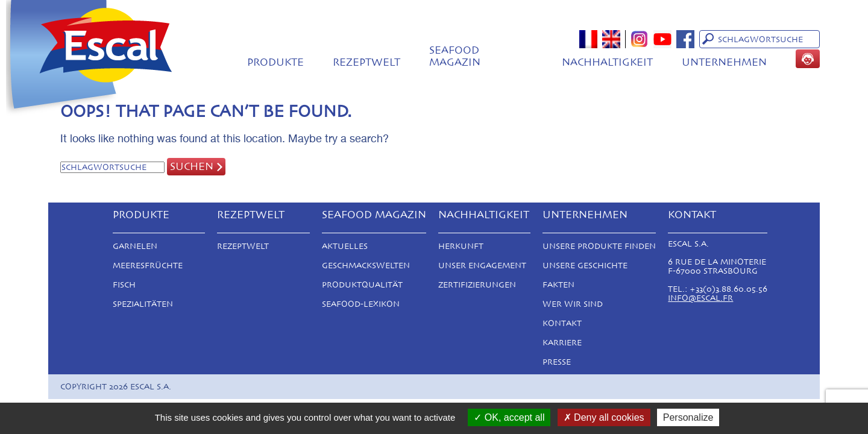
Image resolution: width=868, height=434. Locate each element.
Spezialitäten (143, 304)
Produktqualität (362, 285)
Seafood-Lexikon (361, 304)
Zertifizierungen (477, 285)
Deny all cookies (604, 417)
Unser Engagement (482, 266)
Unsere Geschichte (585, 266)
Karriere (562, 343)
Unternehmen (724, 62)
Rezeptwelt (366, 62)
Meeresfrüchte (148, 266)
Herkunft (461, 246)
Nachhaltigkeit (607, 62)
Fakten (558, 285)
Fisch (124, 285)
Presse (557, 362)
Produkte (275, 62)
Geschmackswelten (366, 266)
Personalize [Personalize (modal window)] (688, 417)
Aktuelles (345, 246)
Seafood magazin (455, 56)
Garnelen (135, 246)
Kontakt (562, 323)
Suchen (192, 166)
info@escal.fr (700, 298)
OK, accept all (509, 417)
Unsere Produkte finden (599, 246)
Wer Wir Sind (573, 304)
